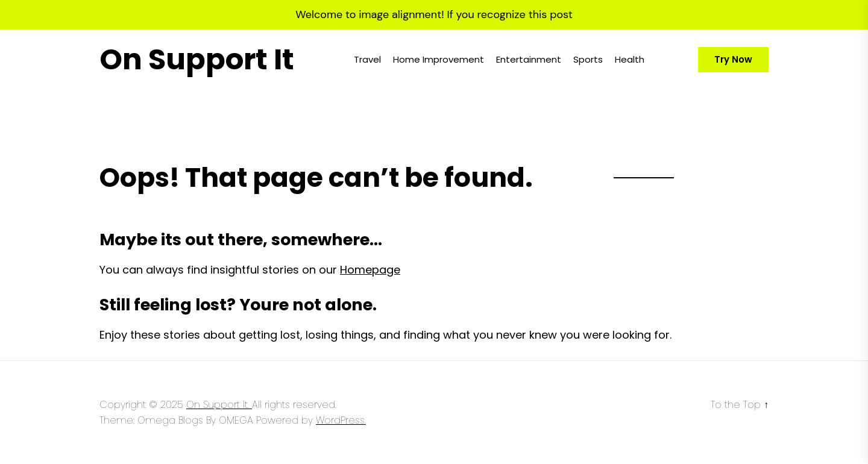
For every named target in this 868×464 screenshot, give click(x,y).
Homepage (370, 270)
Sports (588, 59)
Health (630, 59)
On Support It (197, 60)
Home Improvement (439, 59)
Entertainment (529, 59)
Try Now (733, 59)
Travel (367, 59)
